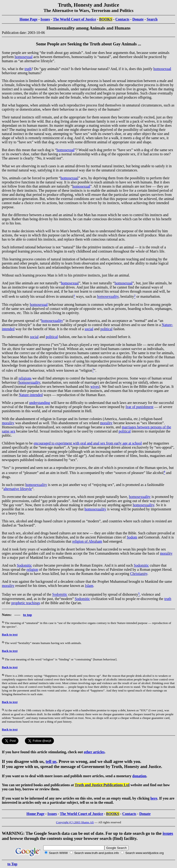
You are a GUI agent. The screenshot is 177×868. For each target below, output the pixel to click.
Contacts (122, 19)
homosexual (24, 57)
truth (28, 69)
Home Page (29, 19)
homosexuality (108, 297)
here (154, 798)
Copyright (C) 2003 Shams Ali (75, 822)
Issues (45, 19)
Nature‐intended (31, 395)
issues (168, 833)
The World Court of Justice (75, 19)
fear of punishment (140, 407)
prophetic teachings (26, 603)
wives (95, 387)
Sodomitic (24, 565)
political (106, 329)
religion (32, 569)
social (89, 329)
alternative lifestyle (18, 489)
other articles (94, 752)
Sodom (132, 537)
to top (28, 615)
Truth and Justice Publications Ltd (102, 785)
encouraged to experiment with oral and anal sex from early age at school (88, 443)
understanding (40, 403)
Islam (89, 586)
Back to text (10, 634)
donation (139, 776)
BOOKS (106, 19)
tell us (51, 761)
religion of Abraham (87, 541)
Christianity (139, 574)
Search (152, 19)
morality (8, 423)
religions (25, 378)
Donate (138, 19)
